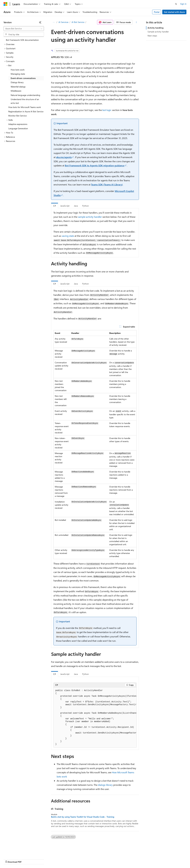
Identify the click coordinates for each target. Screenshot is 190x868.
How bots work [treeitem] (18, 70)
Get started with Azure (174, 12)
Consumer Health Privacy (85, 859)
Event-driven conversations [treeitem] (23, 78)
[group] (95, 717)
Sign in (183, 4)
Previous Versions (27, 859)
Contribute (53, 859)
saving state (68, 236)
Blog (40, 859)
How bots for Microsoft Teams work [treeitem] (25, 107)
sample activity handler (90, 217)
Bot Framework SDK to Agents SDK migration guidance (95, 165)
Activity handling (155, 28)
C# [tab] (55, 206)
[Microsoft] (5, 4)
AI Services (63, 22)
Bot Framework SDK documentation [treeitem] (22, 40)
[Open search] (176, 4)
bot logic (107, 110)
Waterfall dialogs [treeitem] (18, 87)
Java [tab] (76, 206)
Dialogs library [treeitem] (17, 82)
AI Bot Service (78, 22)
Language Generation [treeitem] (18, 128)
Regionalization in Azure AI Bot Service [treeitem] (26, 111)
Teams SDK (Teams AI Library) (107, 184)
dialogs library (105, 785)
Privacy (65, 859)
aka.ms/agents (64, 157)
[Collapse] (40, 22)
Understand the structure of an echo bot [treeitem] (25, 101)
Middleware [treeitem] (16, 91)
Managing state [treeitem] (18, 74)
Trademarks (123, 859)
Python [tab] (85, 206)
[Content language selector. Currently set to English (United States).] (17, 852)
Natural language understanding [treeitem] (25, 95)
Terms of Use (108, 859)
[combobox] (24, 29)
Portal (157, 12)
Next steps (152, 36)
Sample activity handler (158, 32)
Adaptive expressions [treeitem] (18, 124)
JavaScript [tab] (65, 206)
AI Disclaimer (9, 859)
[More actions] (136, 22)
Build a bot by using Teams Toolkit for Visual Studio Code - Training (83, 817)
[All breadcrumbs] (54, 22)
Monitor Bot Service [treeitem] (17, 116)
